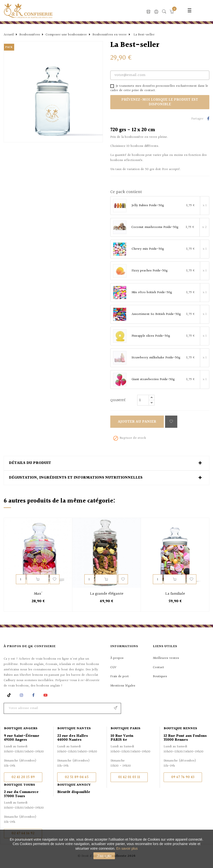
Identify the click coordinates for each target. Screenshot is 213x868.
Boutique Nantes (74, 729)
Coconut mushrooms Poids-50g (155, 227)
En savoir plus (127, 848)
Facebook (33, 695)
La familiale (175, 594)
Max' (38, 594)
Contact (158, 667)
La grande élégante (107, 594)
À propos (117, 658)
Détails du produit (30, 463)
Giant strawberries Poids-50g (153, 380)
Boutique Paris (125, 729)
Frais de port (120, 676)
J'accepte (104, 856)
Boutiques (160, 676)
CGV (113, 667)
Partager (208, 119)
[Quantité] (143, 400)
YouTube (46, 695)
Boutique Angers (21, 729)
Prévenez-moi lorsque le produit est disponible (160, 102)
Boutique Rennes (180, 729)
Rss (10, 695)
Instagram (22, 695)
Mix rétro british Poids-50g (152, 293)
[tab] (106, 463)
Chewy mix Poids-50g (148, 249)
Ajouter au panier (137, 422)
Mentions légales (123, 686)
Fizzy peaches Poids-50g (150, 271)
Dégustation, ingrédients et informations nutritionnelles (76, 478)
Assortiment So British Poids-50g (156, 314)
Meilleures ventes (166, 658)
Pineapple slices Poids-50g (151, 336)
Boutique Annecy (74, 785)
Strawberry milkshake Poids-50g (156, 358)
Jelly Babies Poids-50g (148, 206)
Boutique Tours (19, 785)
